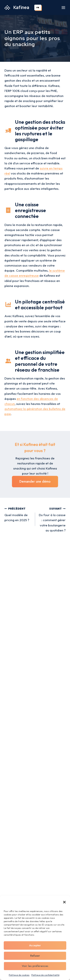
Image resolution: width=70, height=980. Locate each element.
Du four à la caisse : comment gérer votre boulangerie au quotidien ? (52, 519)
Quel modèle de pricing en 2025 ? (18, 514)
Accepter (35, 945)
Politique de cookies (19, 975)
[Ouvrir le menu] (63, 8)
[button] (64, 902)
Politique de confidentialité (45, 975)
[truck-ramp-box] (8, 130)
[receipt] (8, 210)
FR (38, 7)
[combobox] (38, 7)
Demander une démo (35, 481)
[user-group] (8, 361)
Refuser (35, 956)
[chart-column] (8, 304)
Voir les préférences (35, 966)
